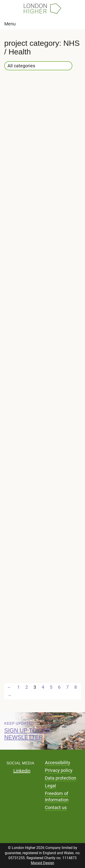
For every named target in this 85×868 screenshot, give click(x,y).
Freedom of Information (57, 797)
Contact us (56, 807)
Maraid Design (42, 863)
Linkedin (22, 771)
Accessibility (57, 763)
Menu (10, 24)
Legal (50, 786)
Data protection (61, 778)
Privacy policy (59, 770)
